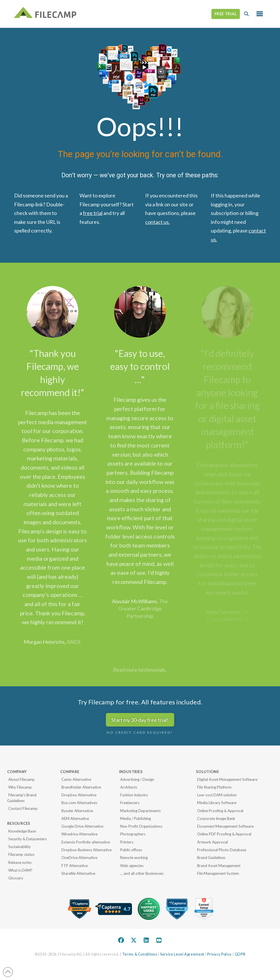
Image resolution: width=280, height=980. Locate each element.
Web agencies (132, 866)
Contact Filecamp (23, 808)
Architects (129, 787)
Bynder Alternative (77, 811)
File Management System (218, 873)
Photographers (133, 834)
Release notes (20, 862)
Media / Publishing (136, 818)
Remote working (134, 858)
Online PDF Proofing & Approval (224, 834)
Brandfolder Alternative (81, 787)
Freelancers (130, 803)
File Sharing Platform (214, 787)
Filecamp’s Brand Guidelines (22, 798)
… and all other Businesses (142, 873)
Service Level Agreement (182, 954)
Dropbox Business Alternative (86, 850)
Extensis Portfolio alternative (86, 842)
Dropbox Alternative (79, 795)
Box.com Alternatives (79, 803)
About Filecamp (22, 779)
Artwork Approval (212, 842)
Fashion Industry (134, 795)
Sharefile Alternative (78, 873)
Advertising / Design (137, 779)
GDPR (240, 954)
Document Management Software (225, 826)
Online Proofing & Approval (220, 811)
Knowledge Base (22, 831)
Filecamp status (21, 854)
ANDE (74, 642)
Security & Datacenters (28, 839)
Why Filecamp (20, 787)
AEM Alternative (75, 818)
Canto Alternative (76, 779)
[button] (246, 14)
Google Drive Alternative (82, 826)
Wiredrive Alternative (79, 834)
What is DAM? (20, 870)
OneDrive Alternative (79, 858)
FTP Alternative (75, 866)
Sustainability (20, 847)
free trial (93, 213)
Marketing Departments (140, 811)
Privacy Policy (219, 954)
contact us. (157, 222)
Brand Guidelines (211, 858)
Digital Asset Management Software (227, 779)
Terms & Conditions (140, 954)
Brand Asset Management (219, 866)
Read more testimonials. (140, 670)
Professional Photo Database (222, 850)
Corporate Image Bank (216, 818)
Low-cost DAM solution (217, 795)
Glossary (16, 878)
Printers (127, 842)
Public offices (131, 850)
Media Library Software (217, 803)
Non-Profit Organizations (141, 826)
